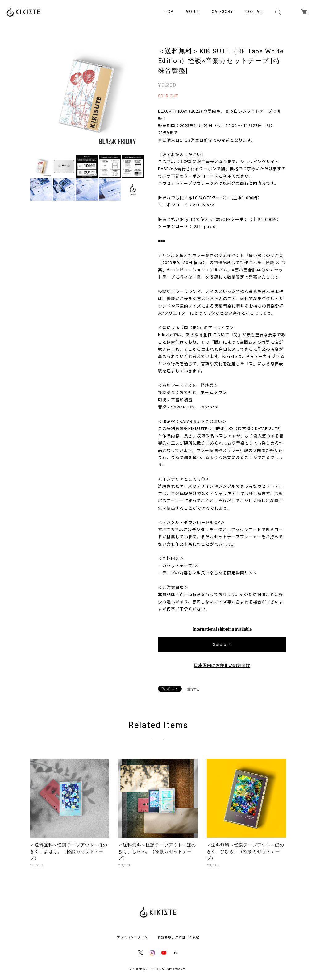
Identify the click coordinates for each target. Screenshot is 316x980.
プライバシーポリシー (134, 937)
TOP (169, 12)
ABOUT (192, 12)
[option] (87, 95)
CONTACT (255, 12)
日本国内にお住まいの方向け (222, 666)
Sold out (222, 644)
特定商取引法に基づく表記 (179, 937)
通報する (193, 689)
